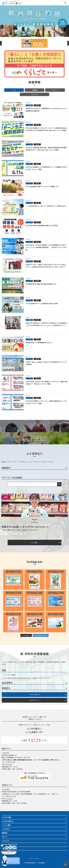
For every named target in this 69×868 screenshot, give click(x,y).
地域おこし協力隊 (8, 849)
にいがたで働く (7, 817)
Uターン (4, 534)
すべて (14, 90)
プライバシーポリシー (34, 859)
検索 (59, 484)
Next (68, 43)
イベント (55, 90)
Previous (1, 43)
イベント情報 (6, 825)
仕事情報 (34, 90)
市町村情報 (5, 852)
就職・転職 (24, 534)
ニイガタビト (6, 829)
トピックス (34, 94)
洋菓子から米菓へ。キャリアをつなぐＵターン (25, 527)
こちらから (9, 764)
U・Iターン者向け (9, 675)
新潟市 (18, 534)
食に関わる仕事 (11, 534)
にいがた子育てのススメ (10, 845)
